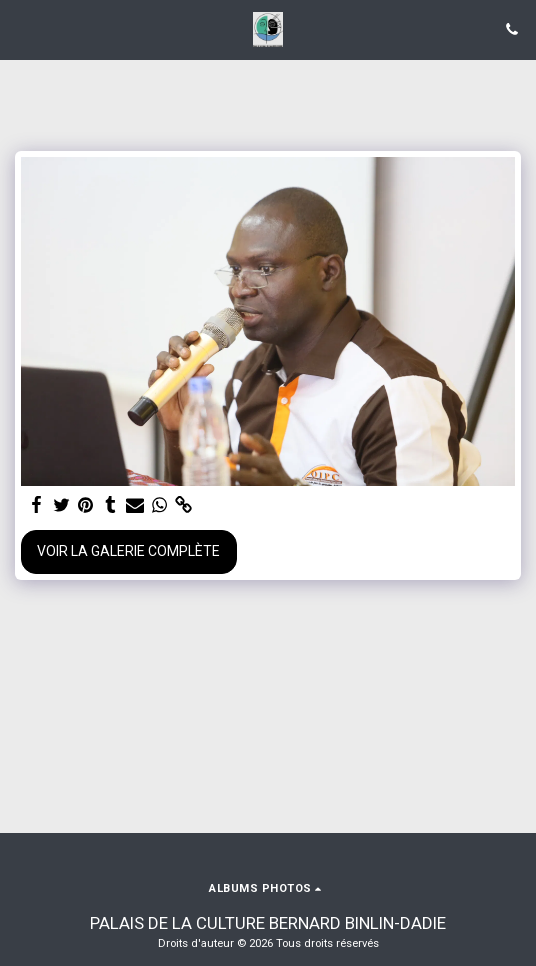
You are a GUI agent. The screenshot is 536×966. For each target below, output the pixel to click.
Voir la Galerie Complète (128, 551)
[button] (22, 29)
